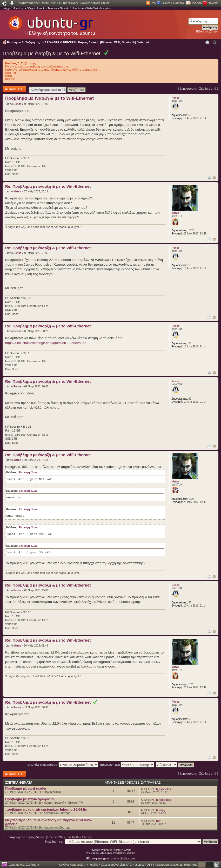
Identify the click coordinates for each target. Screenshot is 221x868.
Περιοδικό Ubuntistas (72, 8)
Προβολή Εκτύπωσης (207, 42)
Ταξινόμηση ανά (127, 765)
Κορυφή (214, 178)
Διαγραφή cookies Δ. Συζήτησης (177, 865)
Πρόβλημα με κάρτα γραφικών (30, 799)
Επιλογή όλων (28, 472)
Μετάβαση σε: (54, 842)
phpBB (108, 850)
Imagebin (106, 8)
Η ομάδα (93, 865)
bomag (161, 810)
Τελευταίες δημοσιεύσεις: (62, 765)
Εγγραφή (196, 3)
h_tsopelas (163, 789)
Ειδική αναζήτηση (207, 31)
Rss (153, 3)
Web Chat (92, 8)
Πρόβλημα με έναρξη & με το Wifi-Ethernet (51, 53)
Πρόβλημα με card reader (26, 788)
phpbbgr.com (127, 859)
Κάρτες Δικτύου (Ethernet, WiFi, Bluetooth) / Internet (113, 42)
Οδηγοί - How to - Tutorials (42, 8)
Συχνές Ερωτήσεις (173, 3)
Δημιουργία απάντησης (14, 89)
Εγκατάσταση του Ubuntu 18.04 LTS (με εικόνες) (47, 3)
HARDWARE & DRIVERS (59, 42)
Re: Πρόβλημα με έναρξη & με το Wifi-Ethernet (48, 186)
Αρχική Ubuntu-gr (14, 8)
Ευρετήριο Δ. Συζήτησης (24, 42)
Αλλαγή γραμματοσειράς (215, 42)
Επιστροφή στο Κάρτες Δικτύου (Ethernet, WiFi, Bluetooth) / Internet (49, 837)
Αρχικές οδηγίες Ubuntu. (96, 3)
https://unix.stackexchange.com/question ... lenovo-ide (46, 343)
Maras (17, 191)
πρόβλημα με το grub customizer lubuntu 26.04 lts (46, 809)
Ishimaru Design (126, 853)
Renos (18, 104)
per (158, 821)
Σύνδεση (213, 3)
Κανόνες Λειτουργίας (72, 865)
